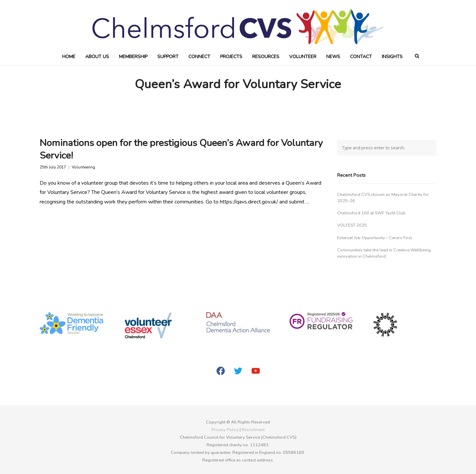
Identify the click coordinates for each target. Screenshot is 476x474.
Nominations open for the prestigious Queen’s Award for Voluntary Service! (181, 149)
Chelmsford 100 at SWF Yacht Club (371, 213)
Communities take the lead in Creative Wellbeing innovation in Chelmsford (384, 253)
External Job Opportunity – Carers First (375, 238)
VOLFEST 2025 (352, 225)
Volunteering (83, 167)
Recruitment (253, 430)
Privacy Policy (225, 430)
